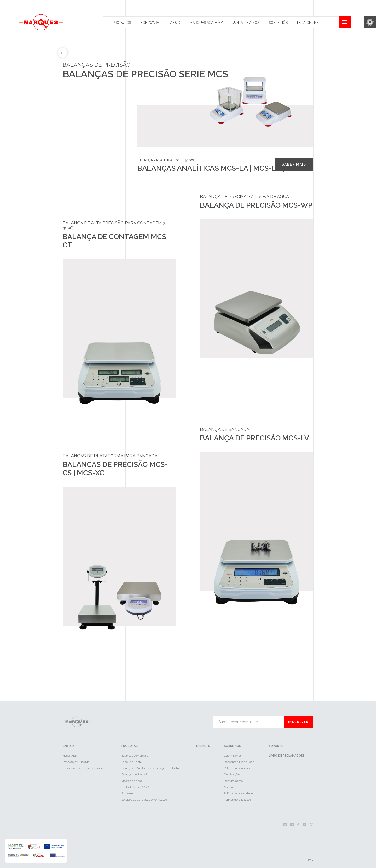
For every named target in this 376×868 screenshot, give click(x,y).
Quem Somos (233, 756)
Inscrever (298, 722)
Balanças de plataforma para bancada (110, 456)
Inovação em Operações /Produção (85, 768)
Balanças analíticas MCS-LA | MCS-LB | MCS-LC (94, 113)
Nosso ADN (70, 756)
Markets (203, 746)
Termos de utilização (237, 800)
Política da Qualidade (237, 768)
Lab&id (174, 23)
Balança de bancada (225, 430)
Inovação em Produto (76, 762)
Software (150, 23)
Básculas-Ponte (132, 762)
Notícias (229, 787)
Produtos (122, 23)
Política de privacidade (238, 793)
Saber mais (294, 164)
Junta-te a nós (246, 23)
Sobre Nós (278, 23)
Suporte (276, 746)
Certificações (232, 775)
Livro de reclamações (287, 756)
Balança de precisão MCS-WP (89, 139)
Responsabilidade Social (240, 762)
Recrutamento (233, 781)
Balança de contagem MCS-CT (90, 127)
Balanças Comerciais (135, 756)
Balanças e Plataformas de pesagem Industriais (152, 768)
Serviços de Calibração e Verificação (144, 800)
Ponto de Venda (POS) (135, 787)
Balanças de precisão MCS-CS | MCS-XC (90, 152)
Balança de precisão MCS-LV (88, 166)
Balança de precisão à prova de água (244, 197)
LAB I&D (68, 746)
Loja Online (308, 23)
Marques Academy (206, 23)
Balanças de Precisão (135, 775)
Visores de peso (132, 781)
